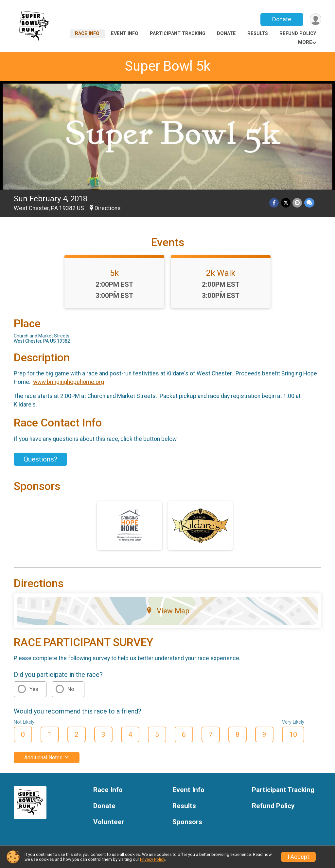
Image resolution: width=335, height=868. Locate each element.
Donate (281, 19)
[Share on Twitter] (286, 203)
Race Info (87, 34)
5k (114, 273)
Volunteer (109, 822)
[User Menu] (315, 19)
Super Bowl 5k (167, 66)
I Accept (298, 857)
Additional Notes (47, 758)
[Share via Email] (298, 203)
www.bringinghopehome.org (69, 382)
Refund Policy (298, 34)
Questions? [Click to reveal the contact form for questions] (40, 459)
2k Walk (221, 273)
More (305, 42)
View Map (168, 611)
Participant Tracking (178, 34)
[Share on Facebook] (275, 203)
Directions (108, 208)
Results (258, 34)
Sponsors (187, 822)
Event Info (125, 34)
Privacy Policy (152, 859)
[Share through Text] (309, 203)
